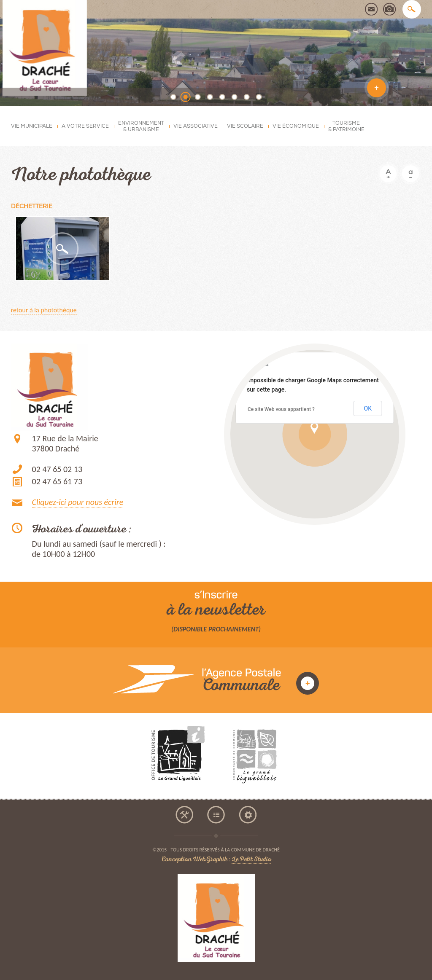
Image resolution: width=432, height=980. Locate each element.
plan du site (216, 815)
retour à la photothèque (44, 310)
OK (368, 408)
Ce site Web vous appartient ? (281, 409)
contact (371, 9)
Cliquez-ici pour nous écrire (78, 502)
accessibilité (184, 815)
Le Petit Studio (251, 860)
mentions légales (248, 815)
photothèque (389, 9)
